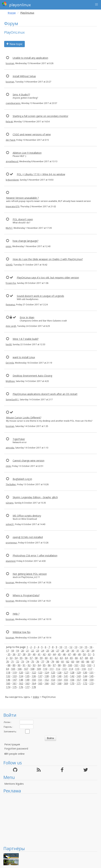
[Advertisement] (50, 820)
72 (17, 662)
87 (93, 662)
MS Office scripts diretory (27, 516)
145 (91, 676)
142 (72, 676)
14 (81, 647)
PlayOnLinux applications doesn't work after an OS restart (45, 394)
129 (79, 672)
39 (29, 654)
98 (59, 665)
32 (83, 651)
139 (53, 676)
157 (79, 680)
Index (36, 697)
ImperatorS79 (12, 206)
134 (21, 676)
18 (12, 651)
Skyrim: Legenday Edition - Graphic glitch (35, 497)
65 (71, 658)
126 (59, 672)
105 (13, 669)
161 (15, 683)
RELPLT (9, 228)
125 (53, 672)
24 (43, 651)
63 (61, 658)
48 (74, 654)
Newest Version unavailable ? (22, 198)
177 (27, 687)
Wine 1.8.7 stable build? (26, 339)
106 (20, 669)
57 (31, 658)
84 (78, 662)
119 (15, 672)
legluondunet (12, 180)
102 (83, 665)
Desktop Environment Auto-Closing (32, 376)
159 (91, 680)
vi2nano (10, 503)
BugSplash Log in (22, 479)
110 (45, 669)
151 (40, 680)
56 (26, 658)
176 (21, 687)
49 (79, 654)
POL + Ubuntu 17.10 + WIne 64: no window (41, 174)
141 (66, 676)
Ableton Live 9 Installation (27, 153)
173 (91, 683)
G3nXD (9, 265)
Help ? (16, 614)
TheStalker (11, 484)
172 (85, 683)
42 (44, 654)
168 (59, 683)
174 (8, 687)
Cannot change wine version (28, 461)
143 (79, 676)
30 (73, 651)
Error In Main (27, 317)
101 (76, 665)
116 (84, 669)
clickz (8, 466)
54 (16, 658)
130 (85, 672)
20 (23, 651)
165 (40, 683)
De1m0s (10, 363)
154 (59, 680)
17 (7, 651)
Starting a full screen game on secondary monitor (40, 116)
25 (48, 651)
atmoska (10, 448)
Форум (12, 13)
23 (38, 651)
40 (34, 654)
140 (59, 676)
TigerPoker (19, 439)
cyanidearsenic (13, 103)
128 (72, 672)
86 (88, 662)
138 (47, 676)
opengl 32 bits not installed (28, 537)
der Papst (10, 140)
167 (53, 683)
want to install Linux (24, 357)
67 (81, 658)
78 (48, 662)
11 (66, 647)
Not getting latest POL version (30, 574)
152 (47, 680)
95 (44, 665)
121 (27, 672)
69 (91, 658)
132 (8, 676)
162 (21, 683)
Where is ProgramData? (26, 595)
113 (64, 669)
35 (9, 654)
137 (40, 676)
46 (64, 654)
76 (38, 662)
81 (63, 662)
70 (7, 662)
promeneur (11, 543)
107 (26, 669)
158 (85, 680)
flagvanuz (10, 305)
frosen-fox (11, 283)
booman (10, 63)
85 (83, 662)
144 (85, 676)
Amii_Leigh (11, 326)
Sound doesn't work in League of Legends (40, 296)
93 (34, 665)
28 (63, 651)
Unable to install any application (30, 58)
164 (34, 683)
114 (71, 669)
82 (68, 662)
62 (56, 658)
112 (58, 669)
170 (72, 683)
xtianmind (11, 561)
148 (21, 680)
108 (32, 669)
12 (71, 647)
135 (27, 676)
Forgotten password (16, 749)
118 (8, 672)
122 (34, 672)
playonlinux (16, 4)
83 (73, 662)
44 (54, 654)
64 (66, 658)
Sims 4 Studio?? (21, 95)
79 (53, 662)
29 (68, 651)
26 (53, 651)
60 (46, 658)
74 (28, 662)
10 (61, 647)
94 (39, 665)
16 (91, 647)
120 (21, 672)
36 (14, 654)
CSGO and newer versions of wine (32, 134)
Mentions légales (14, 784)
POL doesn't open (23, 219)
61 (51, 658)
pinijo (8, 246)
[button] (96, 5)
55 (21, 658)
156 (72, 680)
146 (8, 680)
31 (78, 651)
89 (14, 665)
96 (49, 665)
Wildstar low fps (22, 632)
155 (66, 680)
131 (91, 672)
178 (34, 687)
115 (77, 669)
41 (39, 654)
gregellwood (12, 161)
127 (66, 672)
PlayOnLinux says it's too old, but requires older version (48, 278)
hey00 (9, 344)
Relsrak (9, 122)
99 (64, 665)
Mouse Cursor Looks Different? (24, 418)
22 (33, 651)
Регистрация (12, 744)
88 (9, 665)
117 (90, 669)
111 (52, 669)
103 (89, 665)
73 (23, 662)
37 (19, 654)
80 (58, 662)
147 (15, 680)
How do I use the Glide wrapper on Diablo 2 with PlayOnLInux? (48, 259)
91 (24, 665)
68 (86, 658)
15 (86, 647)
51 (89, 654)
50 (84, 654)
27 (58, 651)
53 (11, 658)
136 (34, 676)
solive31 (10, 524)
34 (93, 651)
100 (70, 665)
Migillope (10, 381)
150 (34, 680)
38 (24, 654)
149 (27, 680)
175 (15, 687)
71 (12, 662)
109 (39, 669)
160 (8, 683)
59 (41, 658)
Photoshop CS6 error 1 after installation (35, 555)
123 (40, 672)
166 (47, 683)
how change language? (25, 241)
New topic (14, 44)
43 (49, 654)
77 (43, 662)
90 (19, 665)
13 (76, 647)
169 (66, 683)
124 (47, 672)
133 (15, 676)
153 (53, 680)
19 (17, 651)
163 (27, 683)
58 (36, 658)
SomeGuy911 (12, 400)
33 (88, 651)
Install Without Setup (24, 76)
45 (59, 654)
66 (76, 658)
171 (79, 683)
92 (29, 665)
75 (33, 662)
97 (54, 665)
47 (69, 654)
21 (28, 651)
